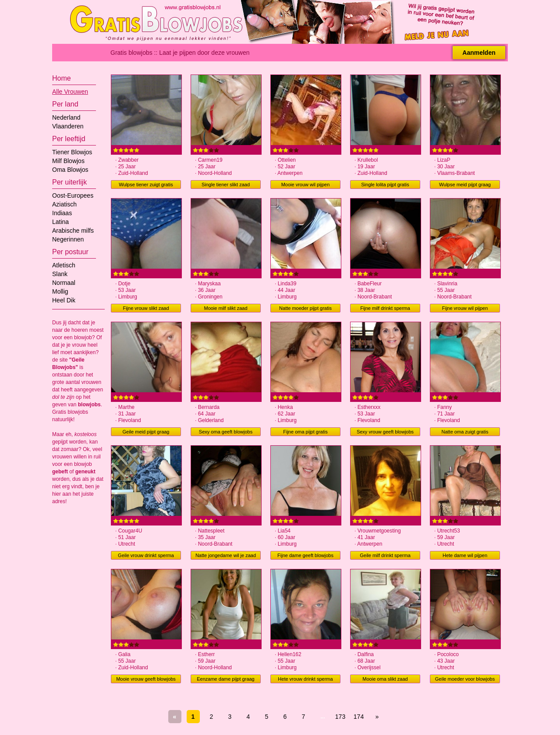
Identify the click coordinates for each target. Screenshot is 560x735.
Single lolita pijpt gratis (385, 185)
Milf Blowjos (68, 161)
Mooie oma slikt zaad (385, 679)
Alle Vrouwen (70, 92)
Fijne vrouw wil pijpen (465, 308)
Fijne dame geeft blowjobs (305, 555)
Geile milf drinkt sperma (385, 555)
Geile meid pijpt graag (146, 432)
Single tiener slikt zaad (226, 185)
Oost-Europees (73, 195)
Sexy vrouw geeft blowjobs (385, 432)
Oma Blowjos (70, 170)
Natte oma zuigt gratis (465, 432)
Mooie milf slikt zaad (225, 308)
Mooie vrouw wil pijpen (306, 185)
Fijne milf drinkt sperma (385, 308)
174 (359, 717)
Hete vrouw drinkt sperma (305, 679)
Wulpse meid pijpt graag (465, 185)
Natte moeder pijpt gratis (305, 308)
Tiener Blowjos (72, 152)
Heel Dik (64, 300)
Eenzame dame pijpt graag (225, 679)
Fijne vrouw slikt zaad (146, 308)
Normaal (64, 283)
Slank (60, 274)
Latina (60, 222)
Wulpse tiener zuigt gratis (146, 185)
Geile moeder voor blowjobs (465, 679)
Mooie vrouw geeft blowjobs (146, 679)
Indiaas (62, 213)
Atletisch (64, 265)
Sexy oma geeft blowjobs (226, 432)
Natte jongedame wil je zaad (226, 555)
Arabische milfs (73, 231)
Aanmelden (479, 53)
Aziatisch (64, 204)
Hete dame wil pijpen (465, 555)
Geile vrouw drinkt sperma (146, 555)
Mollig (60, 291)
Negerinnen (68, 239)
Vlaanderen (68, 126)
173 (340, 717)
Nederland (66, 117)
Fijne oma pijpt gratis (305, 432)
